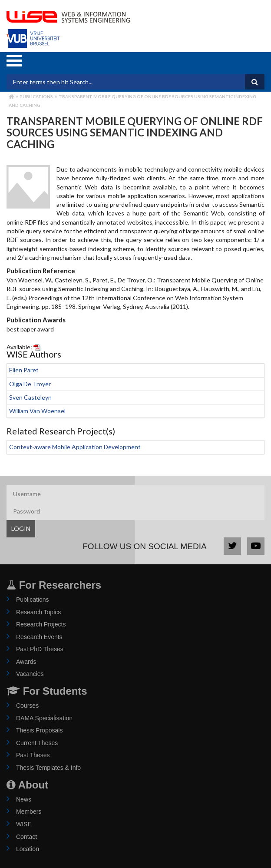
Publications (36, 96)
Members (29, 812)
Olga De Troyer (30, 384)
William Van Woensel (37, 411)
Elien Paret (24, 370)
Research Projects (41, 624)
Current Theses (37, 743)
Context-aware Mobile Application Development (75, 447)
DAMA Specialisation (44, 718)
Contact (26, 837)
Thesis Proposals (39, 730)
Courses (27, 706)
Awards (26, 662)
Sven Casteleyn (30, 397)
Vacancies (30, 674)
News (24, 799)
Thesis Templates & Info (48, 768)
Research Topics (38, 612)
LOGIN (21, 528)
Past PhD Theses (40, 649)
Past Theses (33, 755)
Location (28, 849)
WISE (24, 824)
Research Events (39, 637)
